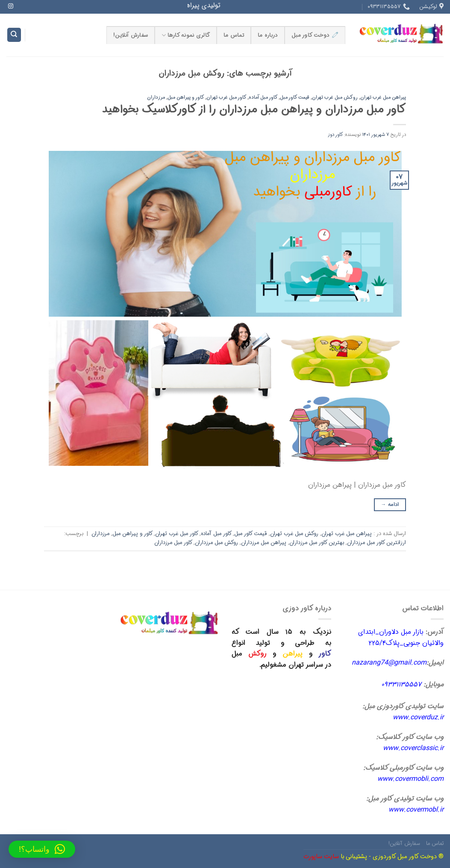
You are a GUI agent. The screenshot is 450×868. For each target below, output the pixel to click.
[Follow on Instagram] (11, 6)
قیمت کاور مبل (295, 97)
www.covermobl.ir (416, 810)
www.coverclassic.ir (413, 748)
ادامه (390, 505)
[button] (42, 849)
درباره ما (268, 35)
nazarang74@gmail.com (389, 663)
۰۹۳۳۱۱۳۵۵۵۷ (401, 684)
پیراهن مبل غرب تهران (383, 97)
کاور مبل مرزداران (173, 543)
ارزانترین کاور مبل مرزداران (376, 543)
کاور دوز (335, 135)
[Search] (14, 35)
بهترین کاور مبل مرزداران (317, 543)
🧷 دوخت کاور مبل (315, 35)
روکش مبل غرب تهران (335, 97)
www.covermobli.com (410, 779)
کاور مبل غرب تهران (226, 97)
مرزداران (156, 97)
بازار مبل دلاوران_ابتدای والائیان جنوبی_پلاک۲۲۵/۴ (401, 637)
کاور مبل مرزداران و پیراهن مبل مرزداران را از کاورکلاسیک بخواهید (254, 109)
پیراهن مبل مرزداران (264, 543)
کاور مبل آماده (263, 97)
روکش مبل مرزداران (216, 543)
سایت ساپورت (321, 857)
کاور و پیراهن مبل (186, 97)
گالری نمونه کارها (186, 35)
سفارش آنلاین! (131, 35)
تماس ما (234, 35)
